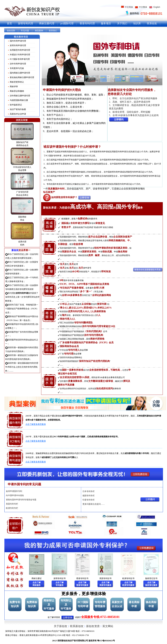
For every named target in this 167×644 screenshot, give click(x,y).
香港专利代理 (87, 23)
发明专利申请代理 (18, 45)
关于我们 (122, 23)
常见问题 (25, 31)
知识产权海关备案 (18, 109)
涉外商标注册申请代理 (20, 96)
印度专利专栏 (89, 500)
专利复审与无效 (17, 68)
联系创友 (152, 23)
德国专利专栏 (89, 496)
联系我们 (53, 31)
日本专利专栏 (89, 491)
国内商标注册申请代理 (20, 73)
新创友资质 (93, 626)
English (157, 7)
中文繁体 (143, 7)
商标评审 (14, 87)
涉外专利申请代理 (18, 64)
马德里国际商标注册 (19, 100)
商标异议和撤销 (17, 91)
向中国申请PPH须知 (15, 495)
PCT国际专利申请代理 (20, 59)
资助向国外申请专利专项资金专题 (21, 500)
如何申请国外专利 (14, 491)
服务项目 (106, 23)
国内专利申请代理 (18, 41)
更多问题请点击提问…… (94, 504)
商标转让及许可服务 (49, 605)
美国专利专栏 (12, 504)
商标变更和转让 (17, 82)
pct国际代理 (67, 23)
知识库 (137, 23)
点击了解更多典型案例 (36, 424)
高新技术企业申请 (18, 114)
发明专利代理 (25, 23)
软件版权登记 (16, 105)
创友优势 (11, 31)
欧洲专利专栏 (12, 508)
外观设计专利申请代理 (20, 55)
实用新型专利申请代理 (20, 50)
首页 (9, 23)
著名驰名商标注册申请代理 (22, 77)
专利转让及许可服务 (66, 605)
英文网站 (108, 626)
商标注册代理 (47, 23)
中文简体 (129, 7)
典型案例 (39, 31)
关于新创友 (61, 626)
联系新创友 (77, 626)
